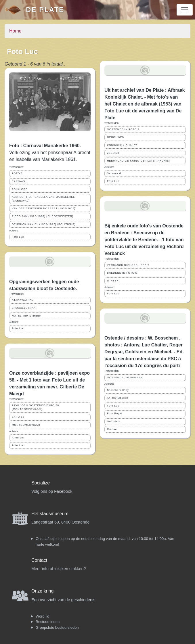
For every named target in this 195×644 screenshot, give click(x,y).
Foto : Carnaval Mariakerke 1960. (45, 146)
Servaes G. (115, 173)
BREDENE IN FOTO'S (122, 273)
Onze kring (42, 591)
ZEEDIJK (113, 153)
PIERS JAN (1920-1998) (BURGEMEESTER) (43, 216)
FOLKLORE (20, 189)
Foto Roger (115, 413)
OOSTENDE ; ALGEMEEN (125, 377)
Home (15, 31)
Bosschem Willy (118, 390)
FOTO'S (17, 173)
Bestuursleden (48, 622)
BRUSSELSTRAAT (24, 308)
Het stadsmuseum (50, 514)
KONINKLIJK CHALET (122, 145)
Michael (112, 429)
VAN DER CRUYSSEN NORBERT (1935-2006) (44, 208)
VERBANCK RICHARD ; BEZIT (128, 265)
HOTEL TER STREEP (27, 316)
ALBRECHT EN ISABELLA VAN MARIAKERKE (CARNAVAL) (43, 199)
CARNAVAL (20, 181)
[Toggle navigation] (185, 10)
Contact (39, 560)
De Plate (45, 10)
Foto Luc (18, 237)
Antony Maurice (118, 398)
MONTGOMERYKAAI (26, 425)
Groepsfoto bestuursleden (57, 627)
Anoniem (18, 438)
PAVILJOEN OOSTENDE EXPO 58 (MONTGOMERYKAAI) (35, 407)
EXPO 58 (18, 417)
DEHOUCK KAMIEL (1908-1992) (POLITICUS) (44, 224)
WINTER (113, 281)
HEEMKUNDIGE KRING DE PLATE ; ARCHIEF (139, 161)
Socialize (41, 483)
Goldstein (114, 421)
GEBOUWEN (116, 137)
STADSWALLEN (23, 300)
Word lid (42, 616)
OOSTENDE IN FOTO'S (123, 129)
